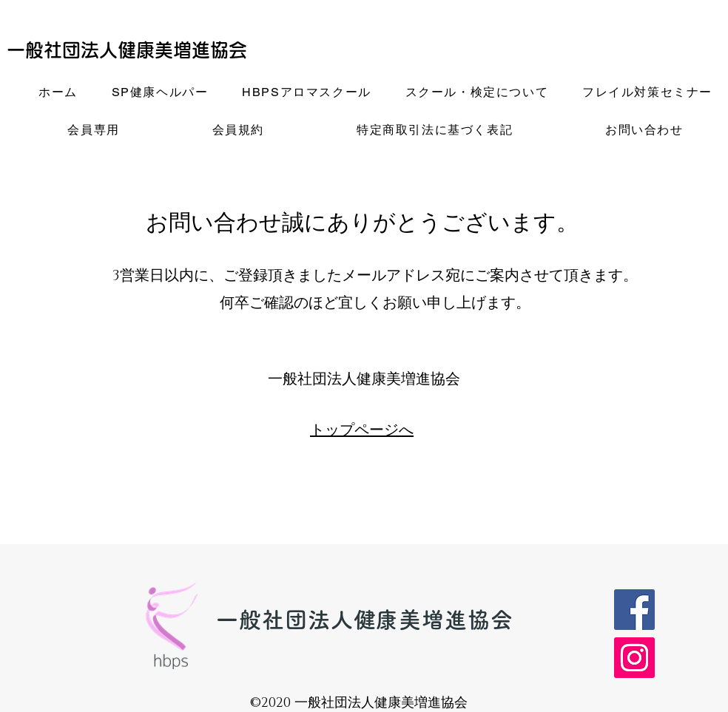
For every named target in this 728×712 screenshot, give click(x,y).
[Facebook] (634, 610)
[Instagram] (634, 658)
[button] (160, 94)
